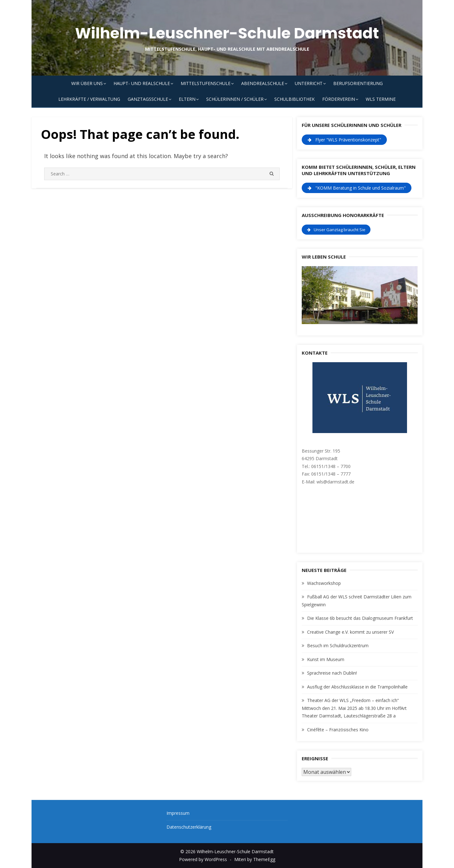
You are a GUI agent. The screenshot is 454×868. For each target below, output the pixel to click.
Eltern (187, 99)
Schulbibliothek (294, 99)
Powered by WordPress (203, 859)
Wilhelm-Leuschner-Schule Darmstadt (227, 33)
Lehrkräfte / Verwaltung (89, 99)
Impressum (178, 813)
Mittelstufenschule (206, 83)
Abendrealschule (263, 83)
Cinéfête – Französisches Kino (338, 730)
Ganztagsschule (148, 99)
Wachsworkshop (324, 583)
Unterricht (309, 83)
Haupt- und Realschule (142, 83)
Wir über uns (87, 83)
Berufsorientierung (358, 83)
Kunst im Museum (326, 659)
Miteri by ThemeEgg (255, 859)
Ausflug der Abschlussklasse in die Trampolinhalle (357, 687)
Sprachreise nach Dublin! (332, 673)
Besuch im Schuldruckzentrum (338, 645)
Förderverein (339, 99)
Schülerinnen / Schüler (235, 99)
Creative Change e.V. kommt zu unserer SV (350, 632)
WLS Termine (381, 99)
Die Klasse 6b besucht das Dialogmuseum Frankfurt (360, 618)
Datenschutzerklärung (189, 827)
